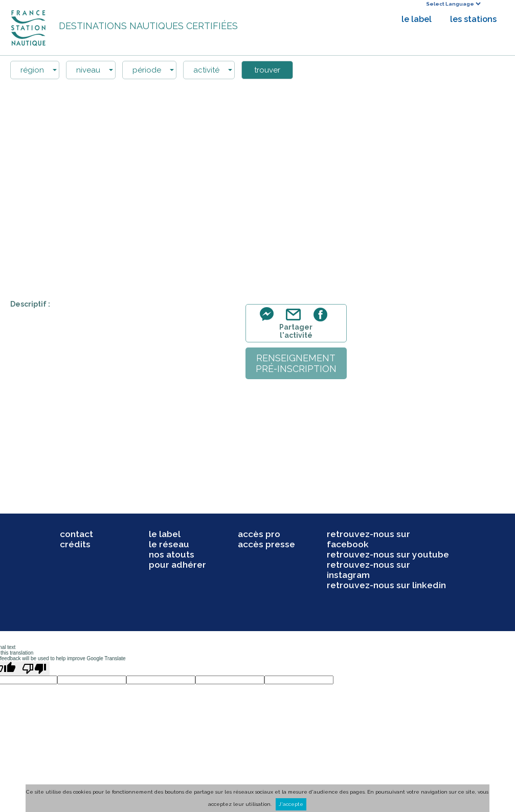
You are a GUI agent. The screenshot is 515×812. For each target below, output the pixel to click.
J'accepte (291, 804)
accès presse (266, 544)
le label (417, 19)
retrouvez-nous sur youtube (388, 554)
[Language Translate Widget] (453, 4)
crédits (75, 544)
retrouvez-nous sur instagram (368, 570)
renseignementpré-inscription (296, 363)
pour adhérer (177, 565)
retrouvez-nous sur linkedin (386, 585)
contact (76, 534)
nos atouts (172, 554)
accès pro (259, 534)
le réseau (169, 544)
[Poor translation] (34, 668)
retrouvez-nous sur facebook (368, 539)
